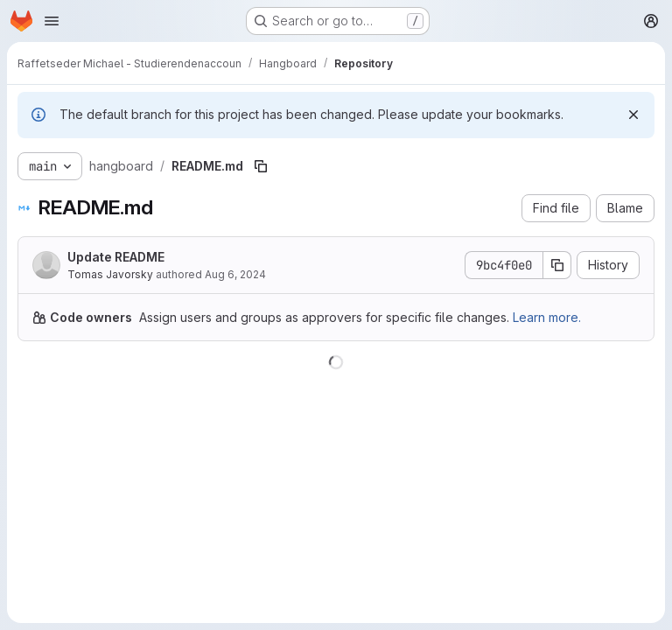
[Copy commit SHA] (557, 265)
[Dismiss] (633, 115)
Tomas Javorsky (110, 274)
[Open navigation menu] (52, 21)
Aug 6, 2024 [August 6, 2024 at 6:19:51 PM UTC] (235, 274)
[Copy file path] (261, 166)
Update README (116, 257)
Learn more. (547, 317)
